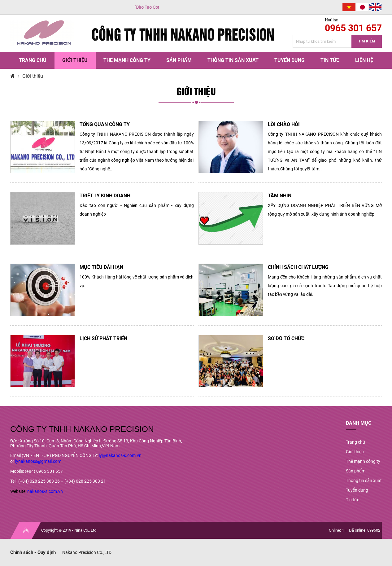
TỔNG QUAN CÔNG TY (105, 124)
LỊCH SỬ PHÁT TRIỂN (103, 338)
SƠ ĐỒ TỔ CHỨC (286, 338)
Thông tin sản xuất (233, 60)
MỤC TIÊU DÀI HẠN (101, 267)
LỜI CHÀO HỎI (284, 124)
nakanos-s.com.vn (45, 491)
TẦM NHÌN (280, 196)
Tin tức (330, 60)
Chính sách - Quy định (33, 552)
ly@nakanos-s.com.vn (120, 455)
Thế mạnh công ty (127, 60)
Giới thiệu (75, 60)
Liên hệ (364, 60)
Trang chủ (33, 60)
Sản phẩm (179, 60)
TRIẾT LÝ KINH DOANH (105, 196)
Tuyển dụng (290, 60)
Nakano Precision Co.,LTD (87, 552)
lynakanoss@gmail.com (38, 461)
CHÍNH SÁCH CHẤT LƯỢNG (298, 267)
